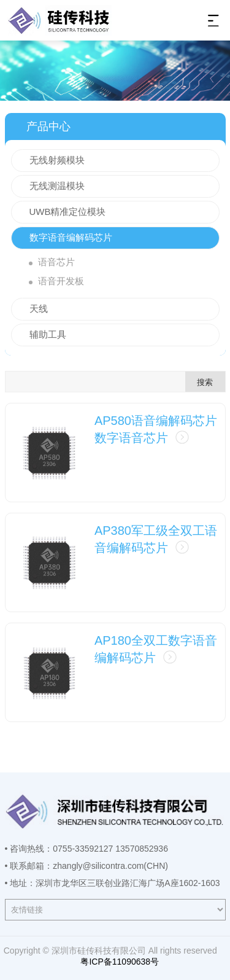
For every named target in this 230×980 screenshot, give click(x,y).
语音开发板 (61, 281)
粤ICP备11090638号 (119, 962)
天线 (39, 309)
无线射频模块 (57, 160)
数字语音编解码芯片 (71, 237)
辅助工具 (48, 334)
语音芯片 (56, 262)
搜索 (205, 382)
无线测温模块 (57, 186)
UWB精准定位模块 (68, 212)
